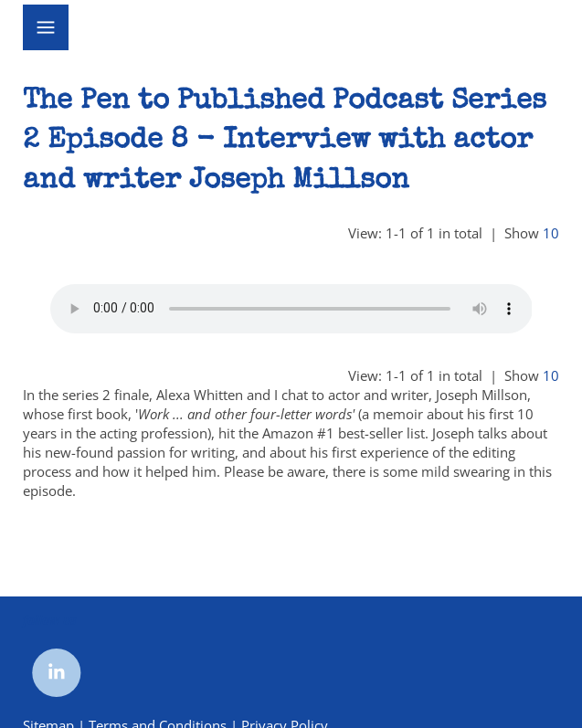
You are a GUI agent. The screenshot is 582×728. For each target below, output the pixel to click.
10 (551, 233)
